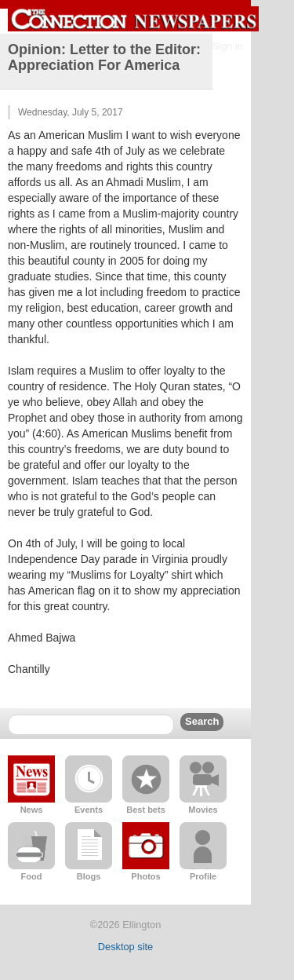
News (32, 810)
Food (32, 876)
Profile (203, 876)
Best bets (146, 810)
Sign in (228, 46)
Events (89, 810)
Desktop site (125, 947)
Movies (203, 810)
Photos (145, 876)
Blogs (89, 876)
